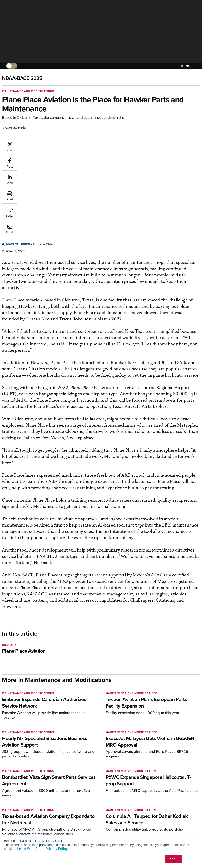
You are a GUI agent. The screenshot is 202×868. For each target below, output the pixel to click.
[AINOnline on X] (19, 784)
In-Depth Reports (118, 813)
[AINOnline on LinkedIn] (27, 784)
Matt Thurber (42, 144)
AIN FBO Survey (18, 802)
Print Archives (117, 802)
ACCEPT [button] (174, 859)
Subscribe (63, 802)
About (162, 802)
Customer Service (68, 808)
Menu (188, 66)
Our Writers (166, 808)
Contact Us (166, 819)
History (163, 813)
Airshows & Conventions (123, 830)
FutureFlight (13, 828)
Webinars (114, 824)
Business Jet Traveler (22, 822)
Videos (112, 819)
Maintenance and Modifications (28, 91)
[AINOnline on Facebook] (3, 784)
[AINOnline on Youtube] (11, 784)
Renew (61, 813)
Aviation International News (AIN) (24, 809)
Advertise (167, 824)
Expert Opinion (117, 808)
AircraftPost (16, 817)
